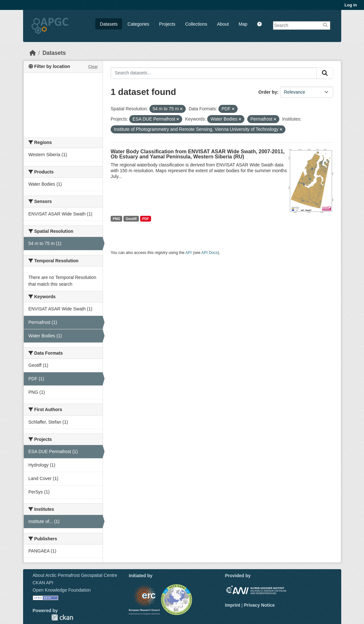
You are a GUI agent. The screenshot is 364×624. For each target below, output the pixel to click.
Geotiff (131, 219)
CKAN (62, 617)
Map (243, 24)
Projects (167, 24)
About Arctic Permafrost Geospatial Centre (75, 575)
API (189, 253)
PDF (145, 219)
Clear (93, 67)
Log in (351, 5)
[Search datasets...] (214, 73)
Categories (139, 24)
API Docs (210, 253)
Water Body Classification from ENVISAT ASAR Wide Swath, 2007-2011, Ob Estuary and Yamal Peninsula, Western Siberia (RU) (198, 154)
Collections (196, 24)
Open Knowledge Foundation (62, 590)
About (223, 24)
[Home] (33, 53)
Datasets (109, 24)
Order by (268, 92)
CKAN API (43, 583)
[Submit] (325, 73)
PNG (117, 219)
